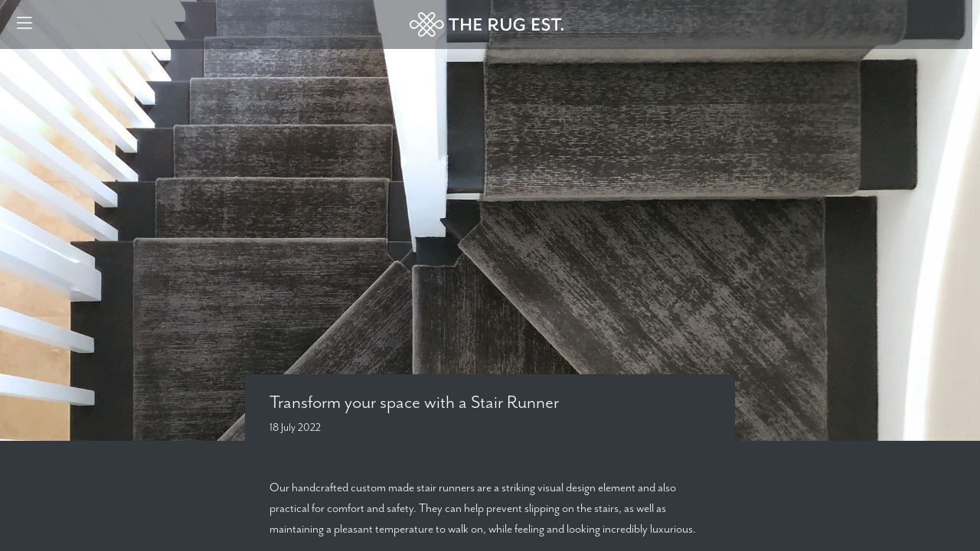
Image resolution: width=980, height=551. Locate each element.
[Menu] (24, 24)
